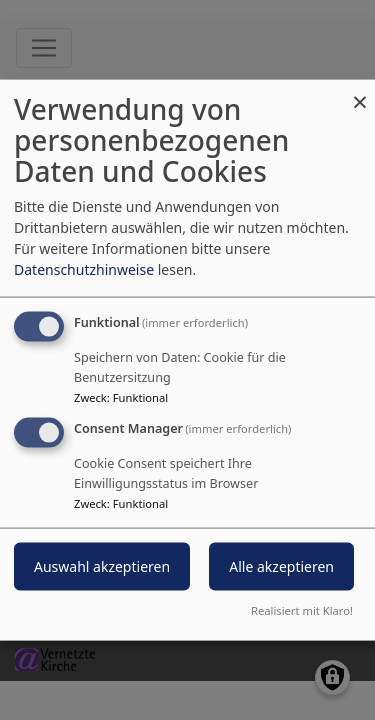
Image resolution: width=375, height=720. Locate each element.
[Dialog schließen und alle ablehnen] (360, 92)
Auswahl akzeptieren (102, 566)
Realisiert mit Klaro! (302, 609)
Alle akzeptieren (281, 566)
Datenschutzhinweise (84, 269)
